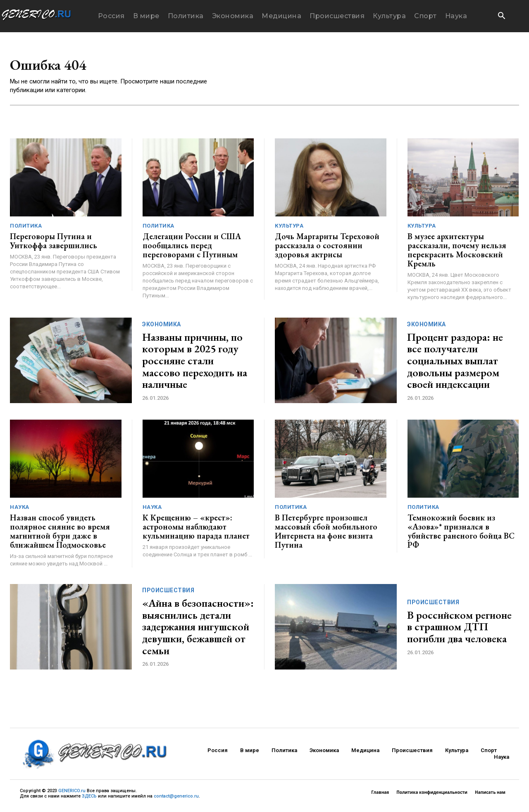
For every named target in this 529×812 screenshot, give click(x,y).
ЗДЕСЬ (89, 799)
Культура (289, 229)
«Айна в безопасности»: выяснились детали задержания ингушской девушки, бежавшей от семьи (198, 629)
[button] (501, 17)
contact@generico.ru (176, 799)
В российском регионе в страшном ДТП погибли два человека (459, 630)
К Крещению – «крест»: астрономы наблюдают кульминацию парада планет (196, 529)
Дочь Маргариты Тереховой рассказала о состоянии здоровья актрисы (327, 248)
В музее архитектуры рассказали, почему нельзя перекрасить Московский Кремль (457, 253)
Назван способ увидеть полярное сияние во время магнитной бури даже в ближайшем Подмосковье (60, 534)
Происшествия (168, 593)
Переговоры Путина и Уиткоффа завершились (54, 244)
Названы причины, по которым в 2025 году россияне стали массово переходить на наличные (195, 363)
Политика (26, 229)
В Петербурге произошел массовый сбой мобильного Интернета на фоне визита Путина (326, 534)
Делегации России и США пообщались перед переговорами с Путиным (192, 248)
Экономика (162, 327)
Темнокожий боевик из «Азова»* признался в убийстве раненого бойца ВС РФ (461, 534)
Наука (20, 510)
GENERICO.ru (72, 794)
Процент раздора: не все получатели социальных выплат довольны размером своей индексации (455, 363)
